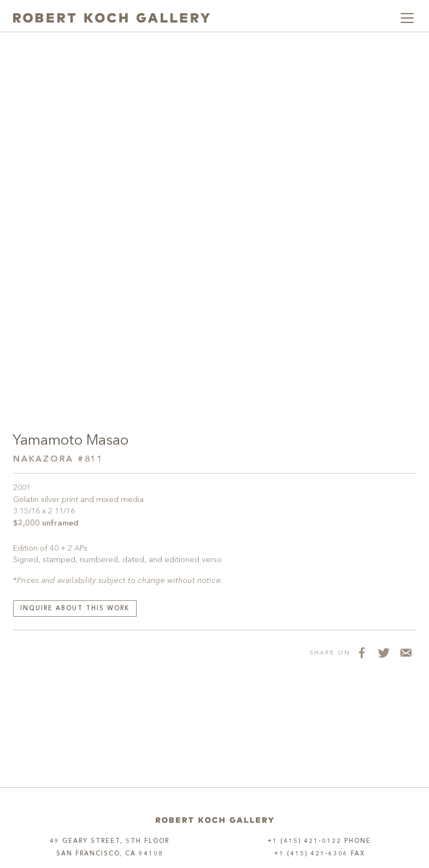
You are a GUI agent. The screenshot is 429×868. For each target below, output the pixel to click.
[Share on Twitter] (383, 652)
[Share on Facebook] (361, 652)
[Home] (215, 820)
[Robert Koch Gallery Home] (111, 18)
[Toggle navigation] (407, 18)
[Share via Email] (405, 652)
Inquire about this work (75, 609)
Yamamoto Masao (70, 441)
